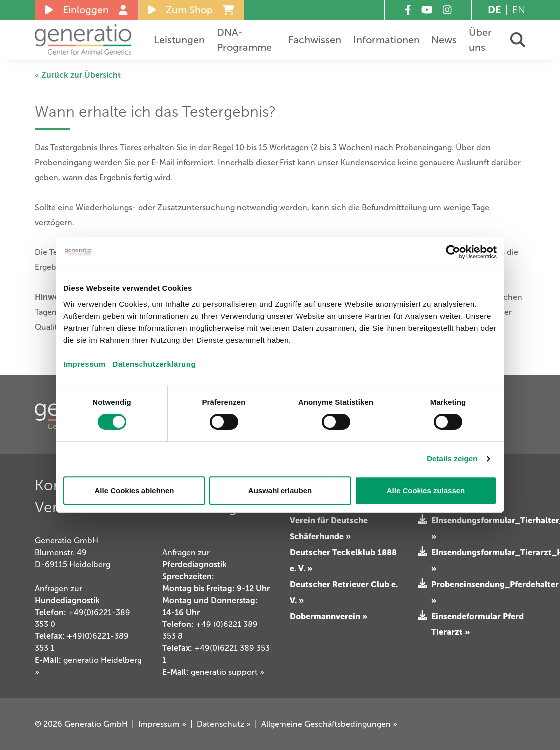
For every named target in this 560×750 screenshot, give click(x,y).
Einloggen (86, 10)
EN (519, 10)
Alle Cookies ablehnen (134, 490)
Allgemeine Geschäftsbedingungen (329, 724)
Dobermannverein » (329, 616)
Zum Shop (191, 10)
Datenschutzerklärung (154, 364)
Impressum (84, 364)
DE (494, 10)
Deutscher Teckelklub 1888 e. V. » (343, 560)
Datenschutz (224, 724)
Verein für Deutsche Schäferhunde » (329, 528)
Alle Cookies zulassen (426, 490)
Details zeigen (452, 458)
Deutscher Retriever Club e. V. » (344, 592)
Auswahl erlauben (280, 490)
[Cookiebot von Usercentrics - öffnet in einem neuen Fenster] (453, 252)
